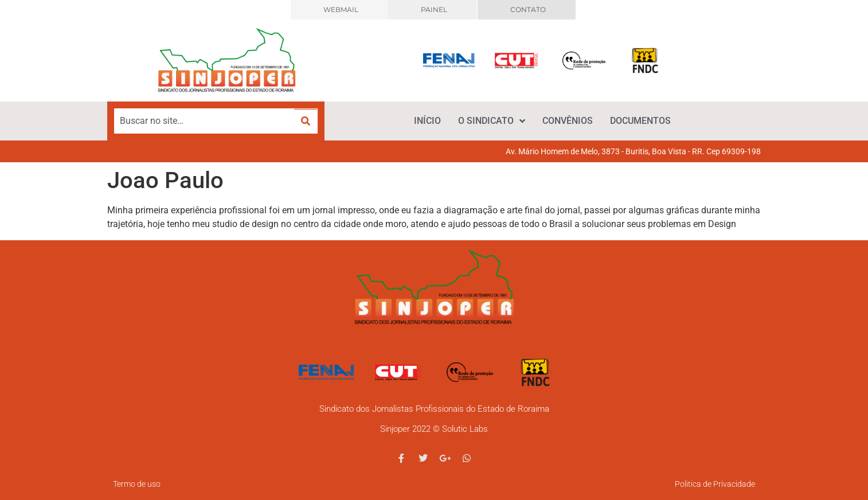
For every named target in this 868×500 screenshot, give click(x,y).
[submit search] (306, 121)
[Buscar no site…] (204, 121)
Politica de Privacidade (715, 484)
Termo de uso (137, 484)
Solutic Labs (465, 429)
